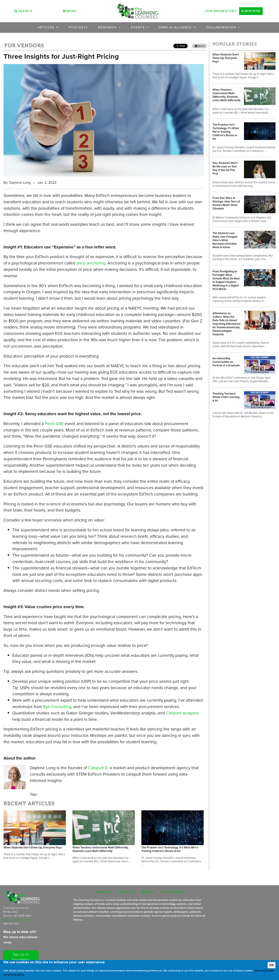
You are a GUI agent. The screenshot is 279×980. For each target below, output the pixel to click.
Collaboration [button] (222, 27)
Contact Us (126, 892)
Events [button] (138, 27)
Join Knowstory (220, 11)
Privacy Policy (172, 892)
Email (200, 46)
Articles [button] (47, 27)
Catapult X (98, 768)
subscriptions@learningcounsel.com (18, 920)
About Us (103, 892)
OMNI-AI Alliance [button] (176, 27)
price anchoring (91, 263)
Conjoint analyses (182, 713)
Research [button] (108, 27)
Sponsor (148, 892)
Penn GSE (54, 424)
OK (272, 965)
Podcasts (78, 27)
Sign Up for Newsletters (21, 957)
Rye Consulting (57, 707)
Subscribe (251, 11)
